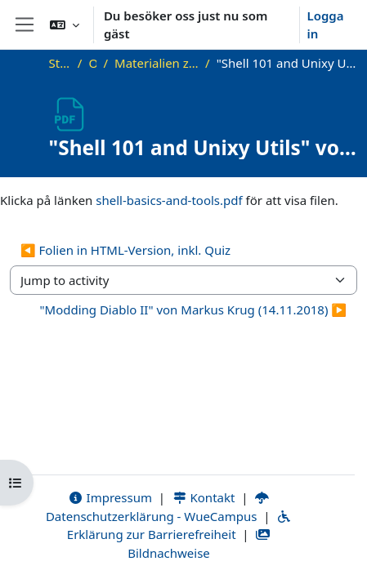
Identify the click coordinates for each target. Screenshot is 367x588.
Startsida (60, 63)
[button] (65, 24)
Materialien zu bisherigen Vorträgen (157, 63)
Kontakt (204, 497)
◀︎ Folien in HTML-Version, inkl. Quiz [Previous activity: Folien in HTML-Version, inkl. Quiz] (125, 250)
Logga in (325, 25)
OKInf (92, 63)
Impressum (110, 497)
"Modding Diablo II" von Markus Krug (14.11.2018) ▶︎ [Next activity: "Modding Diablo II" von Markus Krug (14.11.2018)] (193, 310)
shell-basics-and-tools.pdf (169, 200)
